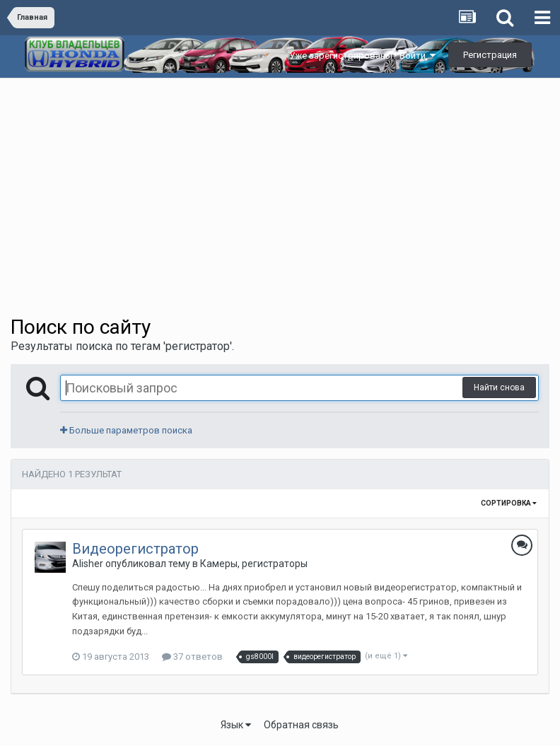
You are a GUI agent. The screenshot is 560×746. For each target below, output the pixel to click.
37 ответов (192, 657)
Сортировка (509, 503)
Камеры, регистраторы (254, 564)
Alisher (88, 564)
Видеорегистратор (135, 549)
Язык (236, 725)
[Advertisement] (280, 185)
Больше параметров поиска (126, 430)
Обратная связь (301, 725)
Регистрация (490, 55)
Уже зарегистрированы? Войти (362, 56)
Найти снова (499, 387)
